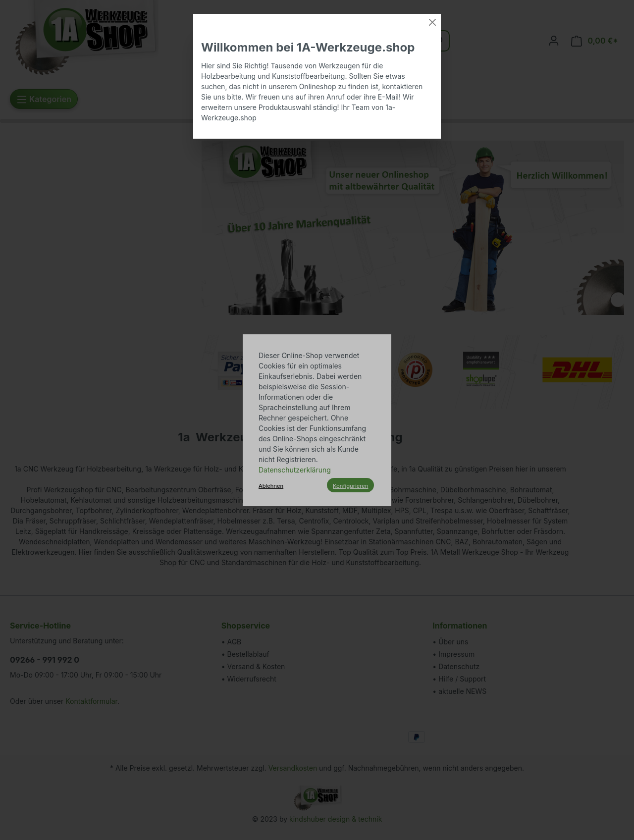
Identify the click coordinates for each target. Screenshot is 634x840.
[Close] (432, 22)
